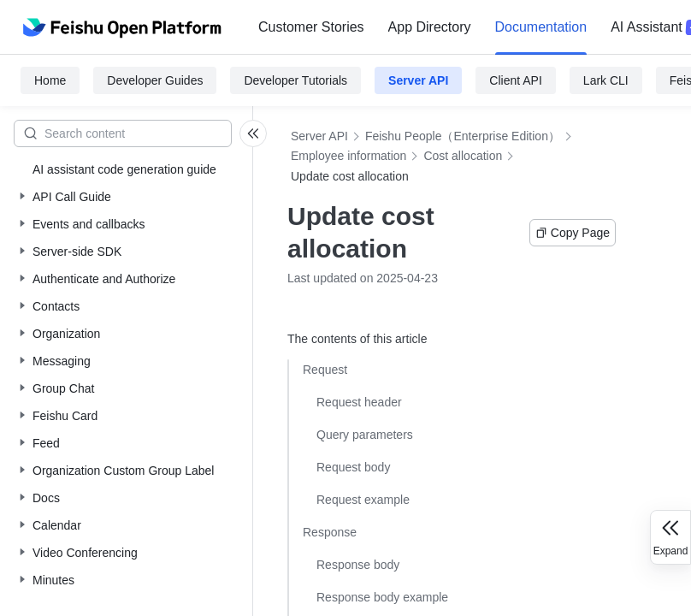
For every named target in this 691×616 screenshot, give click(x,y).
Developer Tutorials (295, 80)
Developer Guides (155, 80)
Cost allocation (463, 156)
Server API (418, 80)
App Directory (430, 27)
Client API (515, 80)
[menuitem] (311, 27)
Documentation (541, 27)
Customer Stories (311, 27)
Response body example (382, 597)
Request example (363, 500)
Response (330, 532)
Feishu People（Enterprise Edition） (463, 136)
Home (50, 80)
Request (325, 370)
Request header (359, 402)
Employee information (348, 156)
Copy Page (573, 233)
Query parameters (365, 435)
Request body (353, 467)
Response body (358, 565)
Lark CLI (606, 80)
